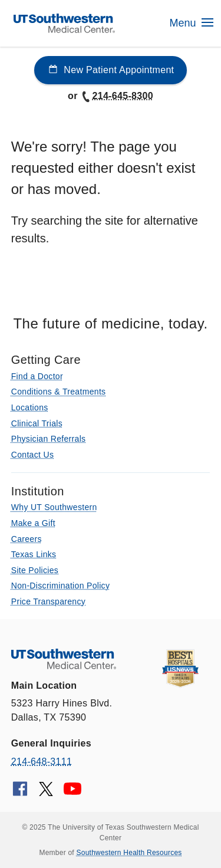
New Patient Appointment (111, 70)
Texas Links (34, 554)
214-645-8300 (116, 96)
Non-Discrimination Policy (61, 586)
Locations (30, 407)
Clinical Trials (37, 423)
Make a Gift (33, 523)
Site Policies (35, 570)
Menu (191, 23)
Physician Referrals (49, 439)
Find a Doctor (37, 376)
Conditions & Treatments (59, 392)
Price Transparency (48, 601)
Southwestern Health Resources (129, 853)
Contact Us (32, 455)
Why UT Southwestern (54, 507)
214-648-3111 (42, 762)
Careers (27, 539)
